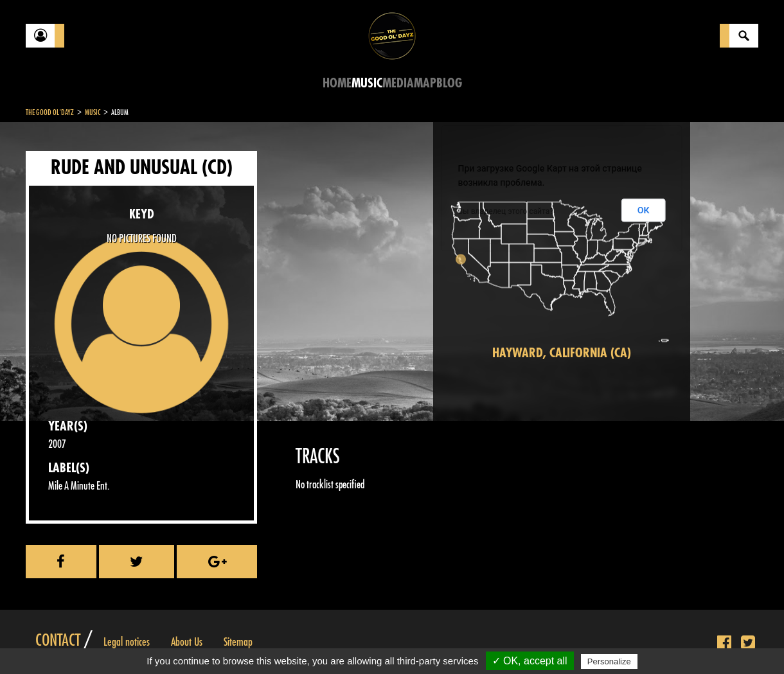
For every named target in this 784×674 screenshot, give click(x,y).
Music (367, 83)
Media (398, 83)
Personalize (609, 661)
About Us (187, 642)
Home (337, 83)
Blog (449, 83)
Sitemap (238, 642)
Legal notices (127, 642)
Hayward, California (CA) (562, 353)
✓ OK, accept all (530, 661)
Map (425, 83)
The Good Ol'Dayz (50, 112)
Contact (58, 641)
